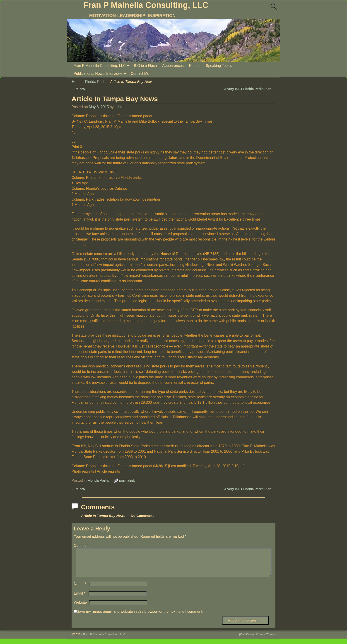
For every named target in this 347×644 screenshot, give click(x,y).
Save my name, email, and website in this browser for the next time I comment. (140, 617)
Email (80, 599)
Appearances (173, 66)
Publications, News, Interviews (101, 74)
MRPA (78, 89)
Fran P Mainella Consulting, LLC (146, 5)
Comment (82, 546)
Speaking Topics (219, 66)
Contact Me (140, 74)
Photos (195, 66)
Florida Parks (96, 82)
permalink (127, 480)
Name (80, 589)
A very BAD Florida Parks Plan (250, 89)
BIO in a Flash (145, 66)
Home (77, 82)
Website (80, 608)
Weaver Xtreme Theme (260, 640)
